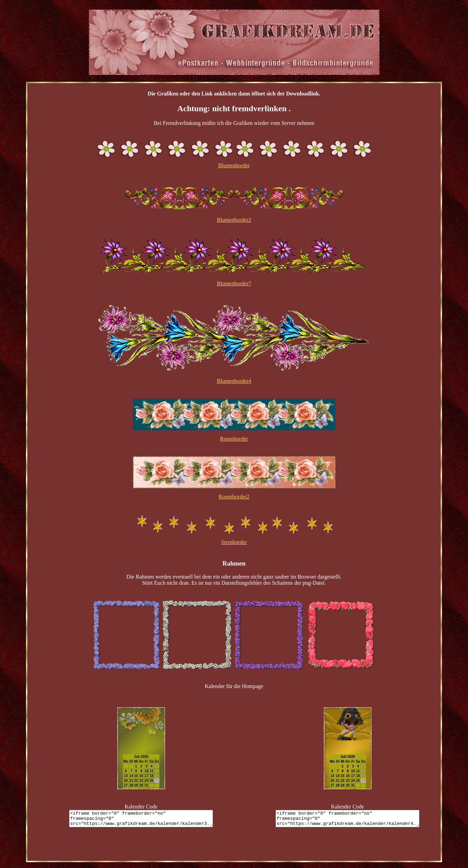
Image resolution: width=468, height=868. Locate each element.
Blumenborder (234, 165)
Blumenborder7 (234, 283)
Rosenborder (234, 439)
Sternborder (234, 542)
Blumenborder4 (234, 381)
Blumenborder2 (234, 220)
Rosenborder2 (234, 497)
